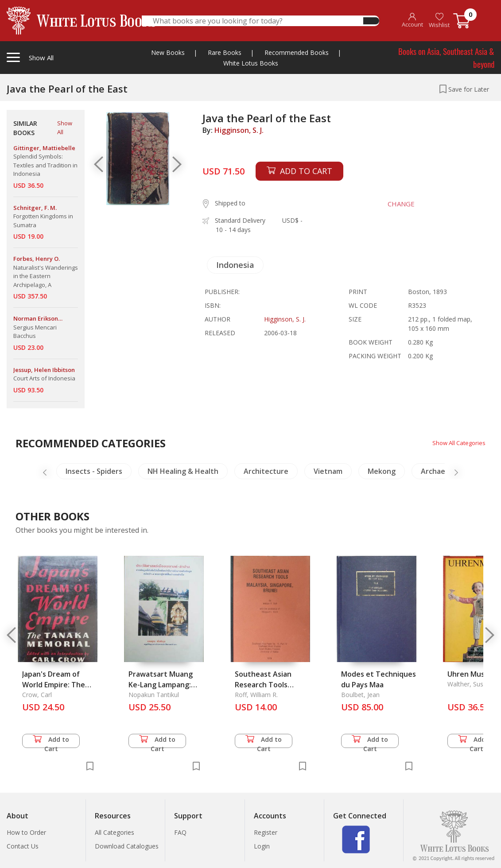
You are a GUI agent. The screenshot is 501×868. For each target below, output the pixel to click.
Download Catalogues (127, 846)
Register (266, 832)
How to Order (26, 832)
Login (262, 846)
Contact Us (23, 846)
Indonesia (235, 265)
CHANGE (398, 204)
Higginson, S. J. (239, 130)
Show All (65, 128)
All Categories (115, 832)
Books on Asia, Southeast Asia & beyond (446, 57)
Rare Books (225, 52)
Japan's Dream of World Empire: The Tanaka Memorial (54, 685)
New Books (168, 52)
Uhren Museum (474, 674)
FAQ (180, 832)
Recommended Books (297, 52)
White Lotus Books (251, 63)
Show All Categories (457, 443)
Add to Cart (51, 742)
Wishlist (439, 21)
